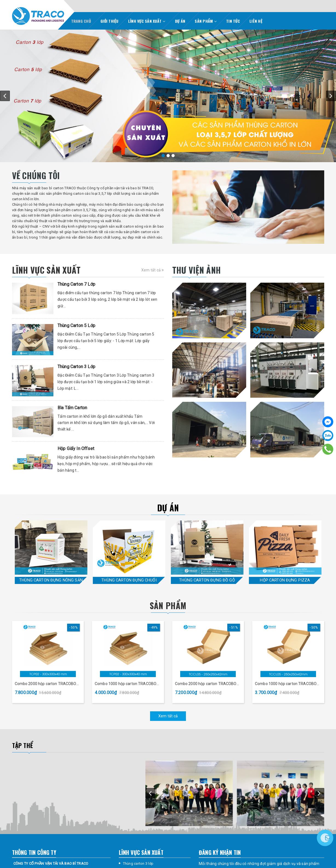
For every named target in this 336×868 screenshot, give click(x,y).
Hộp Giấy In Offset (76, 449)
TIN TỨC (233, 21)
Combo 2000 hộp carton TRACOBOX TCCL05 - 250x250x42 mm (207, 684)
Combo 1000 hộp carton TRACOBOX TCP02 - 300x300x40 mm (127, 684)
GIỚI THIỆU (110, 21)
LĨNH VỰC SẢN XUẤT (147, 21)
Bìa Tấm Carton (72, 408)
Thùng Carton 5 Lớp (76, 326)
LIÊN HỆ (256, 21)
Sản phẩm (168, 605)
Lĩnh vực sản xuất (46, 270)
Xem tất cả (153, 270)
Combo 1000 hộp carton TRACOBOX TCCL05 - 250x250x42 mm (287, 684)
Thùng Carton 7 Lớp (76, 284)
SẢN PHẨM (206, 21)
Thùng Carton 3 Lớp (76, 367)
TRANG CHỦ (81, 21)
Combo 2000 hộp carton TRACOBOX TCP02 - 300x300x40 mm (47, 684)
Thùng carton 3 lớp (138, 863)
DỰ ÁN (180, 21)
